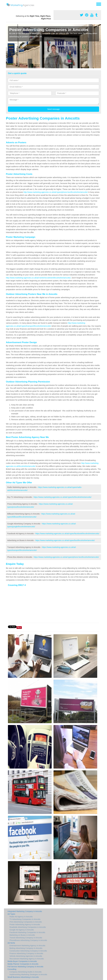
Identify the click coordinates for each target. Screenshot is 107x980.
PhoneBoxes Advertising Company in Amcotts (28, 940)
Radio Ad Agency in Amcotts (21, 917)
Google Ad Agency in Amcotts (22, 930)
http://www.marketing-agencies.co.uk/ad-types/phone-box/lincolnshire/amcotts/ (56, 192)
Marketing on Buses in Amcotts (22, 935)
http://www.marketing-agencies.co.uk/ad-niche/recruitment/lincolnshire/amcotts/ (38, 278)
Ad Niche (11, 943)
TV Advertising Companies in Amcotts (25, 919)
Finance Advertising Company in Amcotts (26, 953)
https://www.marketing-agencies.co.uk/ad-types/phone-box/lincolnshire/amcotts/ (66, 557)
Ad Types (11, 914)
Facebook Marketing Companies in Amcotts (27, 932)
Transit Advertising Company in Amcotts (26, 938)
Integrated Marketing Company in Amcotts (25, 911)
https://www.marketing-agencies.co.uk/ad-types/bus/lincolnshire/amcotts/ (65, 540)
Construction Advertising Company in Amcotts (28, 951)
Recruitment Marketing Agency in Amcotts (27, 959)
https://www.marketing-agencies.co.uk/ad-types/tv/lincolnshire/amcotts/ (62, 497)
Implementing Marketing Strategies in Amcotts (28, 974)
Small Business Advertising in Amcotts (23, 977)
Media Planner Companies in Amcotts (23, 964)
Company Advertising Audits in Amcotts (26, 972)
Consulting (12, 969)
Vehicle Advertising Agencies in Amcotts (26, 956)
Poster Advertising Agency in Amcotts (25, 925)
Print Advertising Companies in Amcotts (26, 922)
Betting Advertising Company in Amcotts (26, 948)
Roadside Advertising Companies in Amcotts (28, 927)
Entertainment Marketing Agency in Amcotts (27, 946)
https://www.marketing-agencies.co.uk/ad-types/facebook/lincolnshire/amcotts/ (67, 534)
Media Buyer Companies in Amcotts (22, 961)
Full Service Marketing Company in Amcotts (25, 967)
